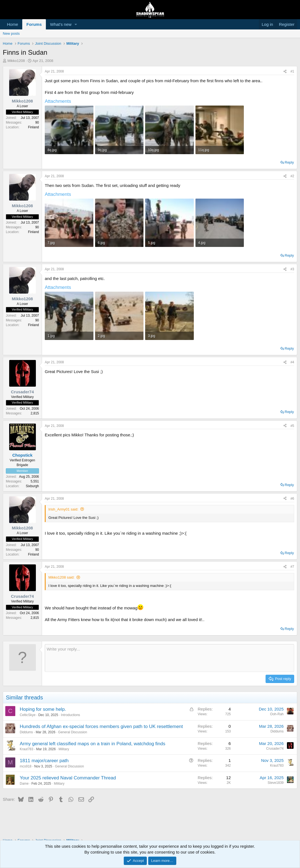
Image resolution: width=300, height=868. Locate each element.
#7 (292, 567)
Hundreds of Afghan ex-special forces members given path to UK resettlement (101, 726)
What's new (61, 24)
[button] (76, 24)
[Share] (285, 72)
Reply (289, 162)
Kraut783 (27, 749)
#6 (292, 499)
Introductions (70, 715)
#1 (292, 71)
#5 (292, 426)
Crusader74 (275, 749)
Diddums (26, 732)
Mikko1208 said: (61, 577)
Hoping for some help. (43, 709)
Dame (24, 784)
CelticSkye (28, 715)
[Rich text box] (169, 658)
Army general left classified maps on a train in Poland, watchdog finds (93, 744)
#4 (292, 362)
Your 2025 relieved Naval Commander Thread (68, 778)
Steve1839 (276, 783)
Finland (34, 127)
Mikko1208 (16, 61)
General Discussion (73, 732)
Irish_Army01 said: (63, 509)
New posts (11, 33)
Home (13, 24)
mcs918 (26, 766)
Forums (34, 24)
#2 (292, 176)
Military (64, 749)
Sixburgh (32, 486)
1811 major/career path (44, 761)
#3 (292, 269)
